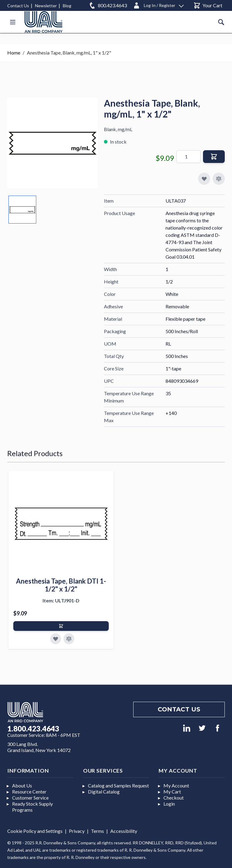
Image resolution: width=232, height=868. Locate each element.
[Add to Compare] (219, 179)
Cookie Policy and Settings (35, 831)
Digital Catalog (104, 792)
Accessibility (124, 831)
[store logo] (43, 22)
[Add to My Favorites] (204, 179)
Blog (67, 6)
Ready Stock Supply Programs (32, 807)
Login (169, 804)
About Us (22, 785)
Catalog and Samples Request (118, 785)
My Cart (172, 792)
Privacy (77, 831)
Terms (97, 831)
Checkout (174, 798)
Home (14, 53)
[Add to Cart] (61, 626)
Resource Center (29, 792)
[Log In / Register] (158, 4)
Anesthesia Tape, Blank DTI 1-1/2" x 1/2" (61, 585)
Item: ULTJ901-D (61, 600)
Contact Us (18, 6)
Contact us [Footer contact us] (179, 709)
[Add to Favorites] (56, 639)
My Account (176, 785)
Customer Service (30, 798)
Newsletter (46, 6)
